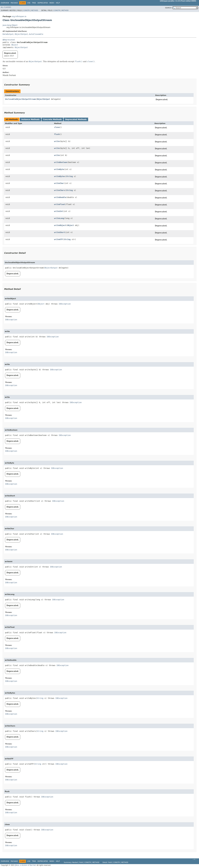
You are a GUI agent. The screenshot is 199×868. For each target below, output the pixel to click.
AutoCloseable (36, 34)
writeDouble (60, 197)
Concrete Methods (52, 119)
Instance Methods (30, 119)
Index (52, 3)
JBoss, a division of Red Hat (25, 865)
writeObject (60, 225)
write (57, 141)
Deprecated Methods (76, 119)
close (57, 127)
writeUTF (58, 239)
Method (35, 10)
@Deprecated (9, 40)
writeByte (59, 169)
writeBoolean (61, 162)
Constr (26, 10)
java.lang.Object (10, 25)
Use (29, 3)
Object (15, 45)
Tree (34, 3)
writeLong (59, 218)
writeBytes (60, 176)
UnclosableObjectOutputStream (20, 99)
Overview (5, 3)
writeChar (59, 183)
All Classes (6, 7)
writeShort (60, 232)
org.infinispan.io (19, 16)
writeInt (58, 211)
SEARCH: (169, 8)
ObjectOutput (21, 34)
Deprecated (43, 3)
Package (14, 3)
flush (57, 134)
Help (58, 3)
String (70, 176)
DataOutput (8, 34)
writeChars (60, 190)
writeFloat (60, 204)
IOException (65, 304)
